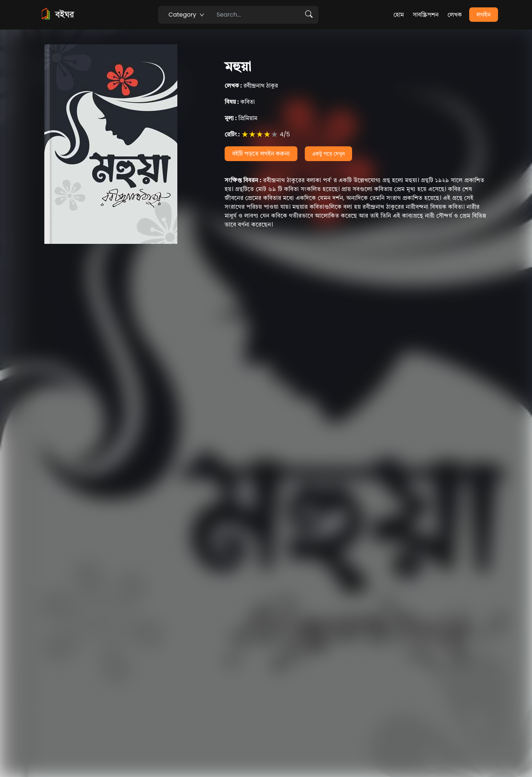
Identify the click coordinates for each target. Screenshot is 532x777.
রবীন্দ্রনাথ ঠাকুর (251, 86)
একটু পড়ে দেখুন (329, 154)
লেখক (455, 15)
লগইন (484, 15)
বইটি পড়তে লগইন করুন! (261, 154)
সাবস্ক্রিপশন (426, 15)
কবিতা (240, 102)
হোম (399, 15)
